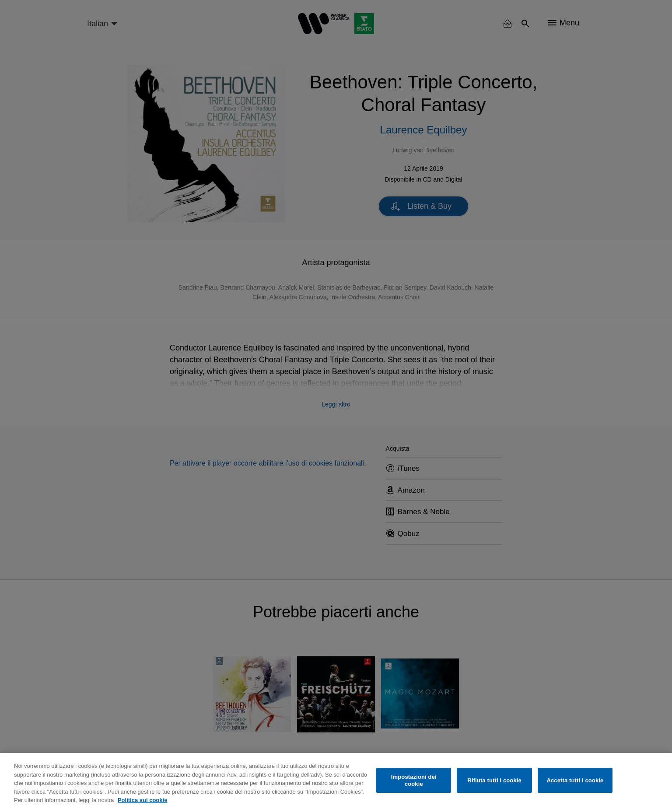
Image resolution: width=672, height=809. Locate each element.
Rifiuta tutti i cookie (494, 780)
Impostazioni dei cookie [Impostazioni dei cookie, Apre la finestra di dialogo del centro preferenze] (414, 780)
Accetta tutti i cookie (575, 780)
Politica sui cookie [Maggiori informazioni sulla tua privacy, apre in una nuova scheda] (142, 800)
